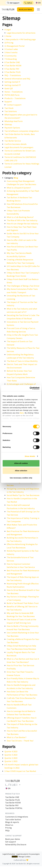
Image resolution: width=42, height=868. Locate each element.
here (22, 413)
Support (8, 102)
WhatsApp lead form (14, 121)
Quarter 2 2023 (11, 758)
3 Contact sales (11, 49)
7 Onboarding (11, 59)
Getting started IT (12, 82)
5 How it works (11, 52)
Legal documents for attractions (21, 33)
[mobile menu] (38, 9)
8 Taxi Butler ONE (12, 62)
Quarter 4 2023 (11, 751)
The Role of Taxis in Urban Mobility (22, 361)
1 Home (8, 36)
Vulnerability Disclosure (16, 845)
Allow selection (21, 471)
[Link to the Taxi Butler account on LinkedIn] (14, 785)
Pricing (8, 828)
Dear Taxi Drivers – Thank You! (20, 741)
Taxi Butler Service (13, 141)
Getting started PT (13, 85)
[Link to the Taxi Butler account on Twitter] (10, 785)
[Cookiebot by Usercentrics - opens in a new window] (30, 388)
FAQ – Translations (13, 75)
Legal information (9, 854)
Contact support (14, 105)
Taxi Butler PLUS (12, 800)
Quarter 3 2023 (11, 755)
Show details (30, 456)
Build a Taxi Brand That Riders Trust (23, 603)
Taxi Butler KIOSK (13, 803)
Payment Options (12, 128)
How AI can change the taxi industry (22, 224)
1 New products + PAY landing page (20, 39)
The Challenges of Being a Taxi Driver (23, 286)
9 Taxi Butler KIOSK (13, 66)
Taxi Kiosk (9, 108)
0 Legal (8, 30)
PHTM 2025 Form (12, 95)
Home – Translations (14, 92)
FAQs (7, 831)
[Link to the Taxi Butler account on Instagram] (18, 785)
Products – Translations (15, 98)
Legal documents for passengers (19, 147)
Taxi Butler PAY (12, 805)
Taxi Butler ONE (12, 797)
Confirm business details (16, 144)
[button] (28, 3)
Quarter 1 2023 (11, 761)
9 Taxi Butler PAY (12, 69)
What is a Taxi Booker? (17, 737)
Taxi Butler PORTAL (14, 808)
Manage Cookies (24, 857)
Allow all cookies (21, 463)
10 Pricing (9, 43)
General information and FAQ (17, 79)
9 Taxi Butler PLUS (12, 72)
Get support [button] (15, 3)
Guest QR (9, 88)
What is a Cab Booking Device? (20, 217)
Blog (16, 178)
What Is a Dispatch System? (19, 188)
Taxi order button (13, 820)
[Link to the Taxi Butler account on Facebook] (6, 785)
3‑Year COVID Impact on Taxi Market (20, 771)
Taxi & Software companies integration (22, 131)
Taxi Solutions (11, 111)
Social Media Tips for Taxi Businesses (23, 495)
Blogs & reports (12, 822)
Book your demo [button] (25, 9)
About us (9, 825)
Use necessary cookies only (21, 478)
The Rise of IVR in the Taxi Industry (22, 220)
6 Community (10, 56)
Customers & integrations (17, 817)
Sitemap (8, 124)
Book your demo (13, 839)
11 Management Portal (14, 46)
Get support (11, 842)
